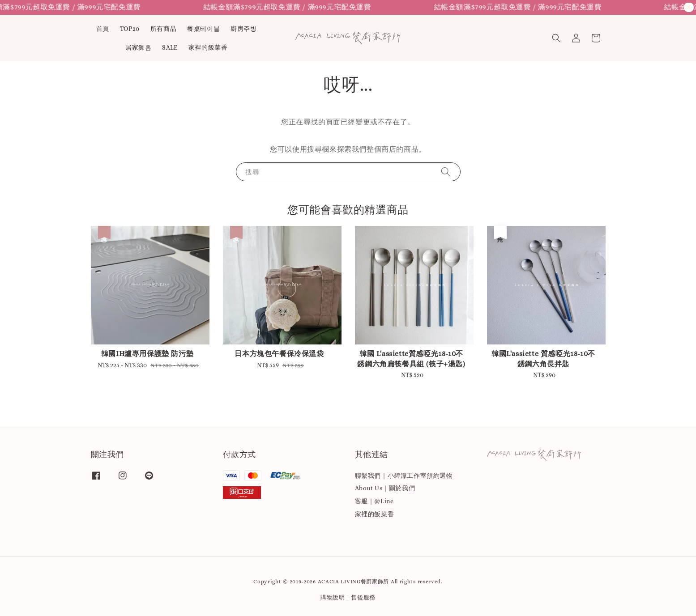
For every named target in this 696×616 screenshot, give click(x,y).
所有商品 (163, 29)
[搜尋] (446, 172)
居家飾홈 (138, 47)
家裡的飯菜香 (208, 47)
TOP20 (130, 29)
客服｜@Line (374, 501)
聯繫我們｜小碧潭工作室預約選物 (404, 476)
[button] (556, 38)
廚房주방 (243, 29)
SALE (170, 47)
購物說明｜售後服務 (348, 597)
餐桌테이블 (203, 29)
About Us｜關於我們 (385, 488)
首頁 (103, 29)
